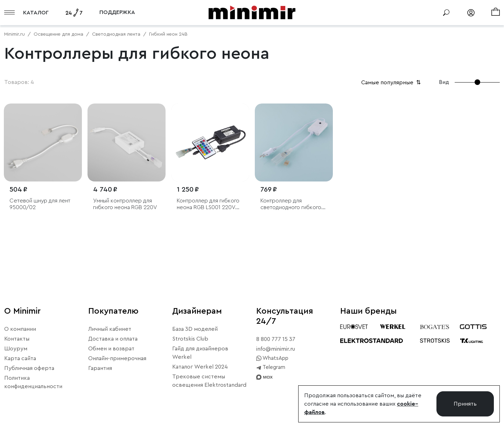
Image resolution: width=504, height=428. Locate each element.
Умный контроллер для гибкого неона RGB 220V (125, 204)
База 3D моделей (195, 329)
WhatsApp (272, 358)
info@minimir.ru (276, 349)
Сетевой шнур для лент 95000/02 (40, 204)
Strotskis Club (190, 339)
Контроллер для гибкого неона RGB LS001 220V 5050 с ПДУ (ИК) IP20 (208, 204)
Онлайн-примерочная (117, 358)
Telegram (271, 368)
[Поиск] (446, 13)
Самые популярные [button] (392, 83)
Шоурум (16, 349)
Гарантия (100, 368)
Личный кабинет (110, 329)
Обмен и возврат (111, 349)
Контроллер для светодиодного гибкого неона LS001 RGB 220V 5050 (291, 204)
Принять (465, 404)
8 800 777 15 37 (276, 339)
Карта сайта (20, 358)
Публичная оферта (29, 368)
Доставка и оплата (113, 339)
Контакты (17, 339)
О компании (20, 329)
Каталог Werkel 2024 (200, 367)
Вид (444, 82)
